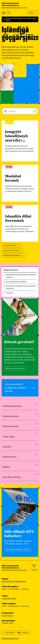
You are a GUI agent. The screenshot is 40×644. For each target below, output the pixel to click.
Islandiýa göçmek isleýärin (16, 282)
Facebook (23, 633)
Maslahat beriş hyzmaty (15, 368)
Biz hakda (9, 633)
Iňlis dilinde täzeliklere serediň (18, 550)
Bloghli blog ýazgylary (13, 255)
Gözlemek (36, 112)
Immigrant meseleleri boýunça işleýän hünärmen (21, 287)
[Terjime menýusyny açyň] (4, 13)
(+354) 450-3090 (9, 598)
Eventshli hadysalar (13, 250)
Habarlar (9, 293)
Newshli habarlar (11, 245)
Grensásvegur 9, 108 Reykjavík (14, 581)
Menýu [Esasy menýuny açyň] (33, 13)
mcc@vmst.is (7, 616)
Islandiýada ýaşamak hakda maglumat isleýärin (21, 276)
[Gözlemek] (9, 13)
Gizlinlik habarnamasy (10, 638)
